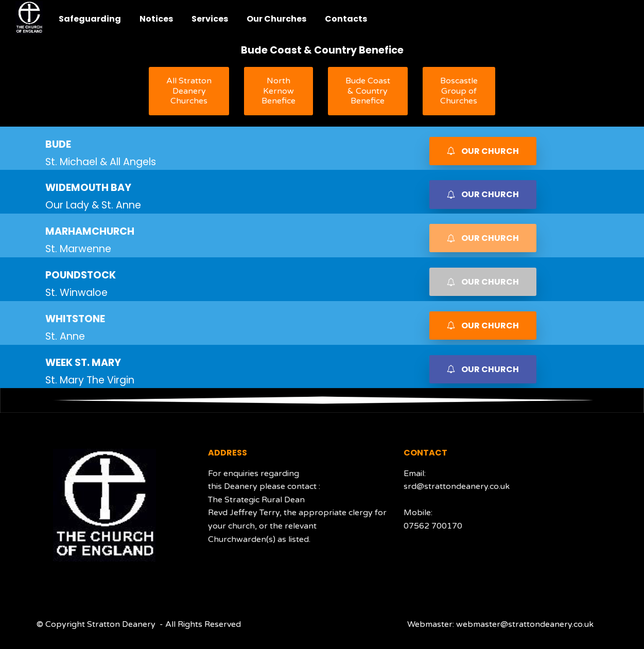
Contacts (346, 19)
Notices (156, 19)
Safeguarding (90, 19)
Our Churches (276, 19)
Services (210, 19)
